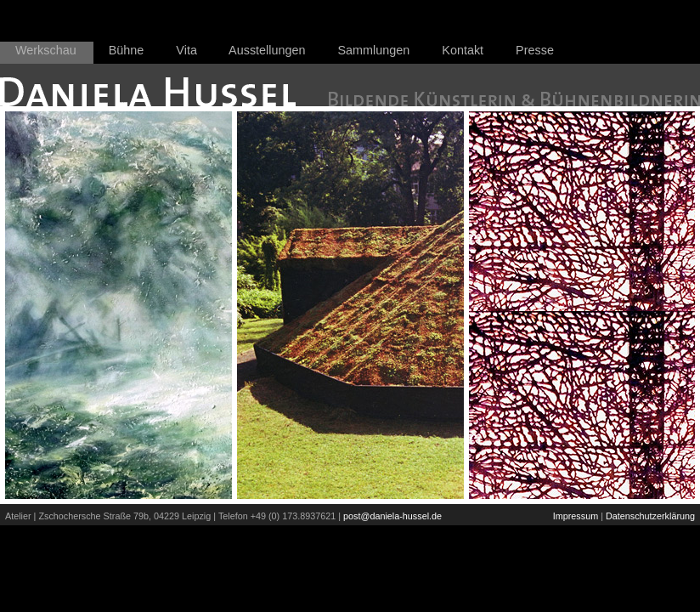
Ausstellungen (267, 50)
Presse (535, 50)
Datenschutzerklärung (650, 516)
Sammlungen (374, 50)
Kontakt (463, 50)
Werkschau (46, 50)
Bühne (127, 50)
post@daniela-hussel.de (392, 516)
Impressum (576, 516)
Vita (186, 50)
